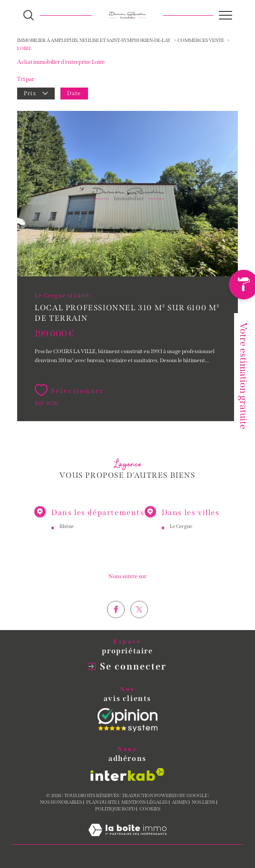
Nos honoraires (61, 802)
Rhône (67, 533)
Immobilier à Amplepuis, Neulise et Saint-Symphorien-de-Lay (94, 40)
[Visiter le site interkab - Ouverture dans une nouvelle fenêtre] (127, 774)
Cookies (150, 809)
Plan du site (102, 802)
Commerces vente (201, 40)
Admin (180, 802)
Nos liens (203, 802)
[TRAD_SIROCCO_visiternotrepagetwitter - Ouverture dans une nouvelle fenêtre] (139, 623)
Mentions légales (144, 802)
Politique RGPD (115, 809)
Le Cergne (181, 533)
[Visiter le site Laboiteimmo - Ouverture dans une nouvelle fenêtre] (127, 840)
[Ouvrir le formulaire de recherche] (29, 15)
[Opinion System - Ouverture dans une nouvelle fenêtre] (127, 720)
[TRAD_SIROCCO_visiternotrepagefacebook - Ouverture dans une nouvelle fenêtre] (116, 623)
